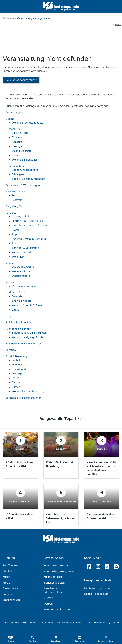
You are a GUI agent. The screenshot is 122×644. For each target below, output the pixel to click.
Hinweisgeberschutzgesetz (70, 623)
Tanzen (16, 382)
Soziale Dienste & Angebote (29, 179)
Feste (15, 195)
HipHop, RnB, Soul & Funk (27, 221)
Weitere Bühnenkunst (24, 160)
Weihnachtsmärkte (23, 267)
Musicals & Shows (16, 292)
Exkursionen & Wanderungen (23, 185)
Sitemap (48, 598)
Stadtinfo (8, 571)
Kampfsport (19, 369)
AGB (88, 623)
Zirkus (16, 310)
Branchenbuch (11, 600)
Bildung (10, 119)
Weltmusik (18, 257)
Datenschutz (47, 623)
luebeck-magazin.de (96, 594)
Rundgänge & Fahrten (18, 329)
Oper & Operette (22, 151)
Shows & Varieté (22, 301)
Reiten (16, 378)
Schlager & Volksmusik (25, 248)
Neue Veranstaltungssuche (21, 80)
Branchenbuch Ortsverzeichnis (53, 590)
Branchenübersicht (54, 583)
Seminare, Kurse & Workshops (23, 343)
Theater (16, 155)
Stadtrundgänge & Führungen (29, 333)
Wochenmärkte (21, 276)
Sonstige (11, 350)
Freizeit (7, 583)
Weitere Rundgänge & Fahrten (30, 337)
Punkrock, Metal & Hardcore (29, 239)
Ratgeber (8, 594)
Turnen (16, 387)
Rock (15, 243)
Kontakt (34, 623)
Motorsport (19, 373)
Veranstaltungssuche (56, 565)
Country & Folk (21, 216)
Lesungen (18, 146)
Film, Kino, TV (14, 206)
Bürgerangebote (15, 166)
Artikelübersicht (53, 577)
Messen (10, 282)
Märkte (10, 263)
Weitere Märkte (21, 271)
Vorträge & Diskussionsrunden (23, 398)
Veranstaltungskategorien (58, 571)
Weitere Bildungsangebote (28, 123)
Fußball (16, 360)
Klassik (16, 230)
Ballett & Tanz (20, 133)
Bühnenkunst (13, 129)
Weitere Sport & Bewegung (28, 391)
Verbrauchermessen (24, 286)
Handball (17, 365)
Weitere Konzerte (22, 252)
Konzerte (11, 213)
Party (8, 316)
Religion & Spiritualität (18, 322)
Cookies (114, 623)
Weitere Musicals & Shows (28, 305)
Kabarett (17, 142)
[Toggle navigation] (56, 639)
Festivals (17, 200)
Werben (48, 604)
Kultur (6, 577)
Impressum (100, 623)
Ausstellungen (14, 112)
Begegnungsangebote (25, 170)
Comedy (17, 137)
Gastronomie (10, 588)
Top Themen (10, 565)
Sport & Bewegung (17, 356)
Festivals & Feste (15, 192)
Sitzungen (18, 174)
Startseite (8, 18)
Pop (14, 234)
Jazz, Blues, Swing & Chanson (30, 225)
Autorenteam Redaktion (57, 609)
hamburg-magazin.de (97, 588)
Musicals (17, 296)
